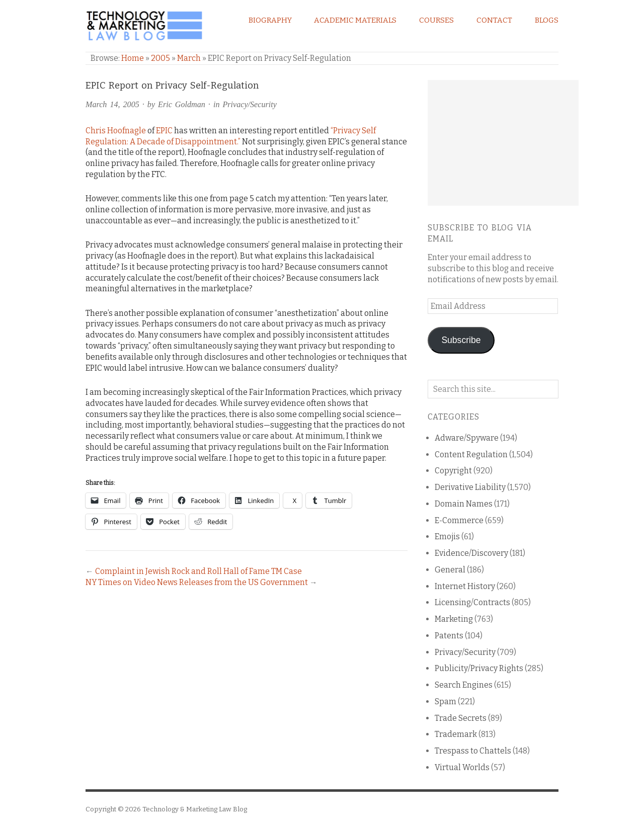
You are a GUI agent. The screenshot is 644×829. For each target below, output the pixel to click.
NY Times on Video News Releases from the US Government (197, 582)
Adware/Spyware (467, 438)
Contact (494, 20)
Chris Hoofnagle (116, 131)
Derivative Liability (470, 487)
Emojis (447, 536)
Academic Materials (355, 20)
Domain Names (464, 504)
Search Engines (464, 685)
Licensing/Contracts (472, 602)
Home (133, 58)
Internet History (465, 586)
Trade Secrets (461, 718)
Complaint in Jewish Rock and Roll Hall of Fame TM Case (198, 571)
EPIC (164, 131)
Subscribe (461, 340)
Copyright (453, 471)
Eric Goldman (182, 104)
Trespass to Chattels (473, 751)
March (189, 58)
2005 (160, 58)
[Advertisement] (503, 143)
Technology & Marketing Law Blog (195, 809)
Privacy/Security (249, 104)
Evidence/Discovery (471, 553)
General (450, 570)
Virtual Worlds (462, 767)
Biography (270, 20)
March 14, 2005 (112, 104)
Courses (436, 20)
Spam (446, 701)
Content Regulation (471, 454)
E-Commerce (459, 520)
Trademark (456, 734)
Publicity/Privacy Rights (479, 668)
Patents (449, 636)
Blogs (547, 20)
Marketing (454, 619)
